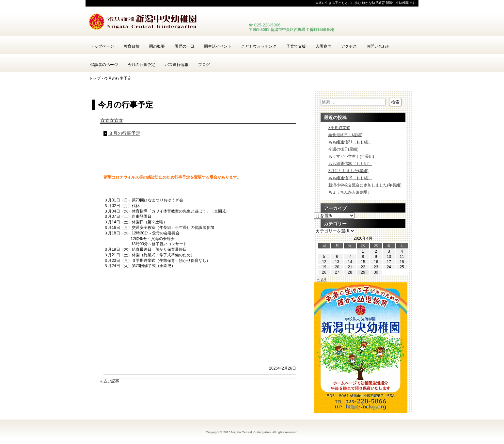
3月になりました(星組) (348, 171)
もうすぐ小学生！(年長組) (351, 156)
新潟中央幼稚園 (164, 23)
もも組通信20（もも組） (350, 164)
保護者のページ (104, 65)
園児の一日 (184, 46)
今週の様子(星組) (343, 149)
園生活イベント (218, 46)
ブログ (204, 65)
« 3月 (322, 279)
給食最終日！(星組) (345, 135)
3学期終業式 (339, 128)
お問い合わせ (378, 46)
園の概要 (157, 46)
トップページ (102, 46)
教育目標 (132, 46)
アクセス (349, 46)
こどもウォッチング (259, 46)
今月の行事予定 (141, 65)
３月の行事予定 (124, 133)
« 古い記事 (110, 381)
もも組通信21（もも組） (350, 142)
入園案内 (323, 46)
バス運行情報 (177, 65)
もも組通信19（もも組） (350, 178)
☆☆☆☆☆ (112, 120)
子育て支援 (296, 46)
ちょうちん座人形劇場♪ (349, 192)
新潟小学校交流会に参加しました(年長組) (365, 185)
